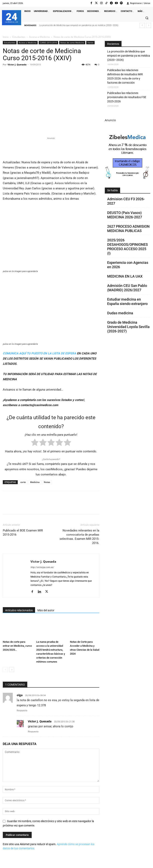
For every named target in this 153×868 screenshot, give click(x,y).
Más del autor (46, 610)
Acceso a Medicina (39, 37)
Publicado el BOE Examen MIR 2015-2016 (23, 533)
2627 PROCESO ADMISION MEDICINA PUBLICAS (128, 229)
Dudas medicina (120, 313)
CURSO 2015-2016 (48, 43)
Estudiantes (19, 37)
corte (23, 482)
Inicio (6, 37)
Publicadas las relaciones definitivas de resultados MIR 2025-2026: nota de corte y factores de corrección (125, 76)
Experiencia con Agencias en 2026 (128, 265)
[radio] (35, 443)
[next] (149, 25)
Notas (47, 482)
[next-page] (12, 670)
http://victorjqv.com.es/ (42, 567)
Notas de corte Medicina (72, 43)
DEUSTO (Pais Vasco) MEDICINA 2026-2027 (125, 215)
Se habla (112, 190)
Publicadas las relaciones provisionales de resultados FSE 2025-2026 (127, 97)
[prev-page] (5, 670)
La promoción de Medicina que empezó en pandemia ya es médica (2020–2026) (79, 25)
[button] (147, 18)
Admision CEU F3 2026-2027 (126, 201)
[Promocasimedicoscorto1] (127, 178)
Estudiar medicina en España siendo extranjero (127, 301)
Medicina (35, 482)
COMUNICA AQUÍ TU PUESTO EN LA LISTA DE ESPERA (39, 353)
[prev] (142, 25)
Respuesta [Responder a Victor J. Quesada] (33, 732)
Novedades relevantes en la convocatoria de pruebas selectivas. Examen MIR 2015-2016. (79, 537)
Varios (90, 43)
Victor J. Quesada (17, 64)
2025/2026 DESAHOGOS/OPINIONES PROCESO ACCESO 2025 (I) (127, 247)
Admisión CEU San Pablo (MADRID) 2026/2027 (127, 288)
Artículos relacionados (19, 610)
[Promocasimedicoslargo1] (51, 148)
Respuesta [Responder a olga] (22, 711)
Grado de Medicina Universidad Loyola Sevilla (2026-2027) (128, 327)
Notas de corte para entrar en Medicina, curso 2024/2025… (17, 646)
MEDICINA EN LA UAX (125, 276)
